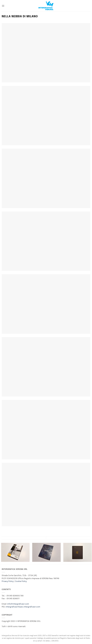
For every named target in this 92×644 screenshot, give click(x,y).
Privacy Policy (8, 581)
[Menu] (3, 6)
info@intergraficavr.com (18, 604)
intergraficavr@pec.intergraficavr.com (23, 607)
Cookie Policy (21, 581)
